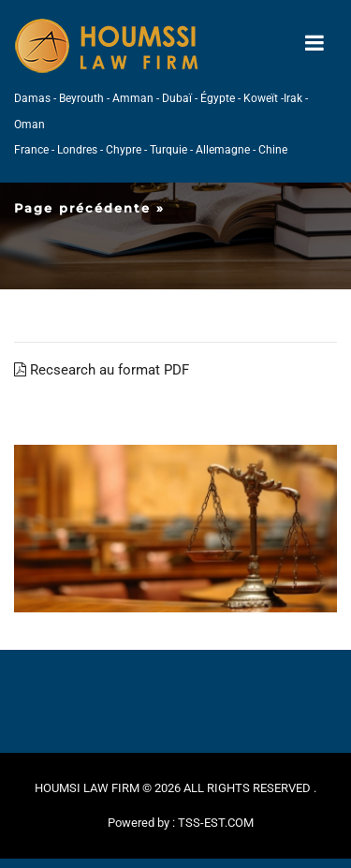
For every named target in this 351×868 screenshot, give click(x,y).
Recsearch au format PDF (102, 370)
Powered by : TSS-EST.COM (181, 823)
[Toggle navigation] (314, 44)
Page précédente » (89, 208)
